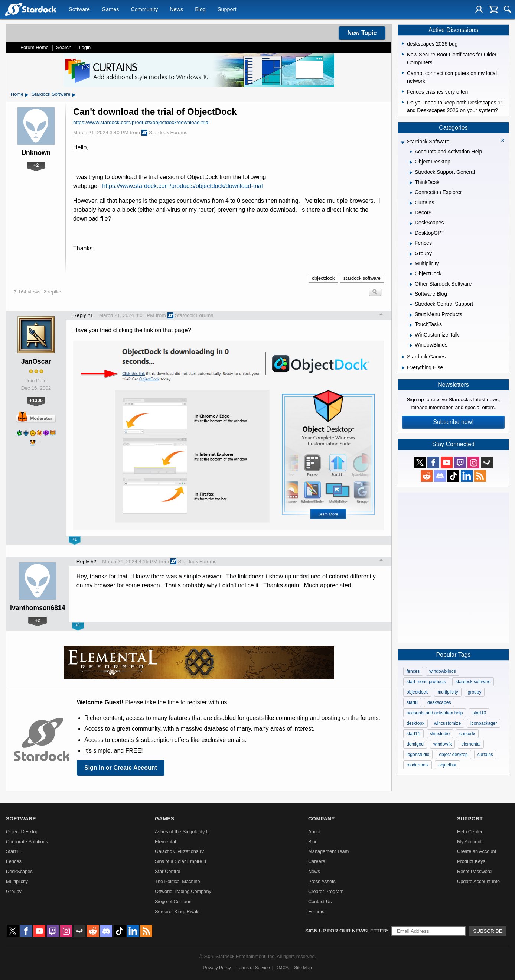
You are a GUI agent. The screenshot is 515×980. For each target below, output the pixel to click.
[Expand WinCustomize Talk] (411, 335)
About (314, 832)
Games (110, 10)
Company (322, 819)
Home (17, 94)
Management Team (328, 851)
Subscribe (488, 931)
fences (413, 671)
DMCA (282, 968)
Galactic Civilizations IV (180, 851)
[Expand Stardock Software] (402, 142)
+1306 (36, 400)
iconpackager (484, 723)
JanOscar (36, 361)
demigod (415, 744)
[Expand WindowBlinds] (411, 345)
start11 (413, 734)
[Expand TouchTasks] (411, 325)
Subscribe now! (453, 422)
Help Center (470, 832)
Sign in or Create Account (121, 768)
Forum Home (35, 47)
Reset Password (474, 871)
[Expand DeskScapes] (411, 224)
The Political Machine (177, 881)
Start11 (14, 851)
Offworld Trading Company (183, 891)
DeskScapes (19, 871)
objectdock (323, 278)
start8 (412, 702)
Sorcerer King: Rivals (177, 911)
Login (85, 47)
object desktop (453, 755)
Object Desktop (22, 832)
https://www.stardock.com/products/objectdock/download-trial (141, 122)
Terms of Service (253, 968)
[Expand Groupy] (411, 254)
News (176, 10)
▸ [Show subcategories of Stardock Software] (74, 94)
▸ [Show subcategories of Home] (27, 94)
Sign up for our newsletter (346, 931)
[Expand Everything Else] (403, 368)
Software (79, 10)
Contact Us (320, 901)
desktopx (415, 723)
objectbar (447, 765)
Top (381, 315)
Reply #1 (83, 315)
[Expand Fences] (411, 244)
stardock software (362, 278)
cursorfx (467, 734)
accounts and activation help (435, 713)
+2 (36, 165)
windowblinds (442, 671)
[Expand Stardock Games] (403, 357)
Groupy (14, 891)
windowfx (442, 744)
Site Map (303, 968)
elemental (471, 744)
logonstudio (418, 755)
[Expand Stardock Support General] (411, 173)
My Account (469, 842)
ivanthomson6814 (38, 608)
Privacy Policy (217, 968)
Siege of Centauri (173, 901)
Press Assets (322, 881)
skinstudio (440, 734)
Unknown (36, 153)
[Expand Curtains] (411, 203)
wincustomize (447, 723)
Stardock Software (51, 94)
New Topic (362, 33)
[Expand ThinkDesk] (411, 183)
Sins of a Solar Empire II (180, 861)
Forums (316, 911)
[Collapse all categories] (503, 140)
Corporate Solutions (27, 842)
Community (144, 10)
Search (64, 47)
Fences (14, 861)
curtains (485, 755)
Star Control (167, 871)
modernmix (418, 765)
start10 (479, 713)
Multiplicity (17, 881)
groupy (475, 692)
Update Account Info (478, 881)
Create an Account (477, 851)
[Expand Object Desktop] (411, 162)
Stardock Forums (164, 133)
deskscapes (439, 702)
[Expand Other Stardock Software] (411, 285)
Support (227, 10)
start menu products (426, 682)
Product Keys (471, 861)
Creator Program (326, 891)
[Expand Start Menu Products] (411, 315)
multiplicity (448, 692)
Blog (200, 10)
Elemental (165, 842)
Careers (317, 861)
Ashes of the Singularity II (182, 832)
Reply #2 (87, 562)
